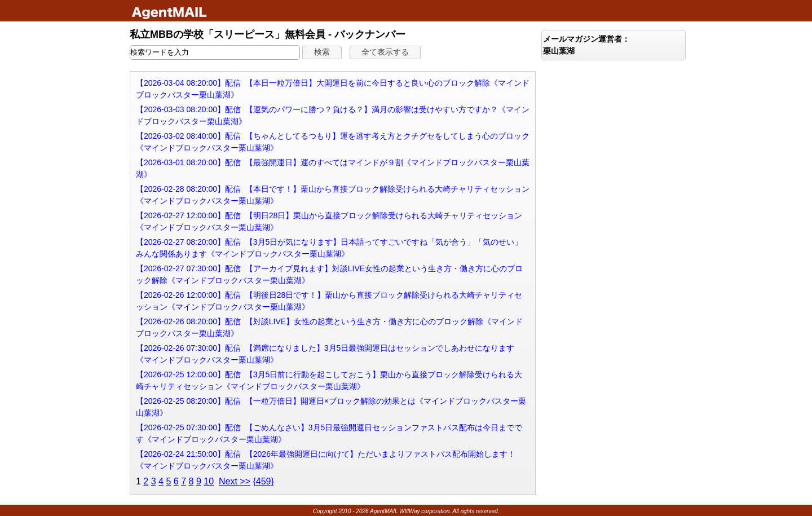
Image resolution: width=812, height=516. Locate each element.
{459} (263, 481)
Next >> (235, 481)
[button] (322, 52)
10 (209, 481)
